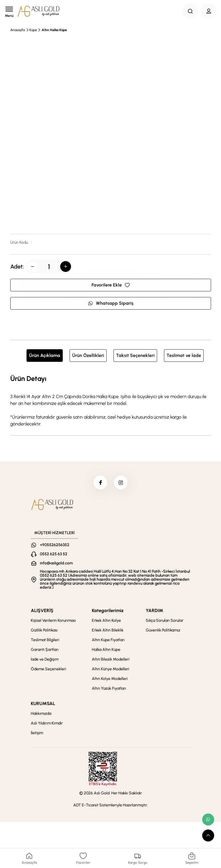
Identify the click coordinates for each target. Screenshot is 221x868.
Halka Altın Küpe (106, 650)
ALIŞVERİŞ (42, 611)
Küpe (33, 30)
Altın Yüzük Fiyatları (109, 689)
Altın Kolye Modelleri (110, 679)
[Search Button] (190, 11)
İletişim (37, 733)
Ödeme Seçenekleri (48, 670)
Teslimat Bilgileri (45, 640)
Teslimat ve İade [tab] (184, 355)
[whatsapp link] (208, 819)
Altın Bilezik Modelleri (111, 660)
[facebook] (100, 483)
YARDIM (154, 611)
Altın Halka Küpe (54, 30)
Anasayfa (18, 30)
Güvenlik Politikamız (163, 631)
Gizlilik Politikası (44, 631)
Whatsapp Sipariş (111, 303)
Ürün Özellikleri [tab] (88, 355)
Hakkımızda (41, 714)
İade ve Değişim (45, 660)
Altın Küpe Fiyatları (108, 640)
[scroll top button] (208, 835)
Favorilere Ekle (111, 285)
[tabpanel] (111, 400)
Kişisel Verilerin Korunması (53, 621)
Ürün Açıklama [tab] (45, 355)
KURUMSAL (43, 704)
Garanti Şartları (45, 650)
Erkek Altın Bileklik (108, 631)
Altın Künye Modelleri (110, 670)
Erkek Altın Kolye (106, 621)
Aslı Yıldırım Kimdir (47, 724)
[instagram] (121, 483)
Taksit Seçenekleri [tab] (135, 355)
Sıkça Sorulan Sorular (165, 621)
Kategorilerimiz (108, 611)
